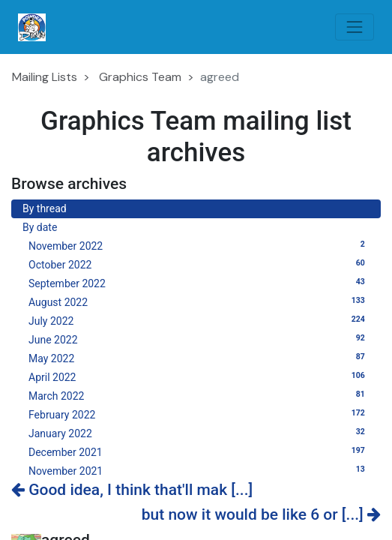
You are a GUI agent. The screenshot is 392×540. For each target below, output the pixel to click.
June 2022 (199, 339)
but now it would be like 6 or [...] (261, 514)
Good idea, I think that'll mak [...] (132, 490)
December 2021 (199, 451)
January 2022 (199, 433)
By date (40, 227)
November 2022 (199, 245)
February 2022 (199, 414)
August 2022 (199, 301)
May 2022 (199, 358)
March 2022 (199, 395)
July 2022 (199, 320)
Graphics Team (140, 77)
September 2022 (199, 283)
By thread (45, 208)
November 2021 (199, 470)
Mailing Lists (45, 77)
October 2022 (199, 264)
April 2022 (199, 376)
